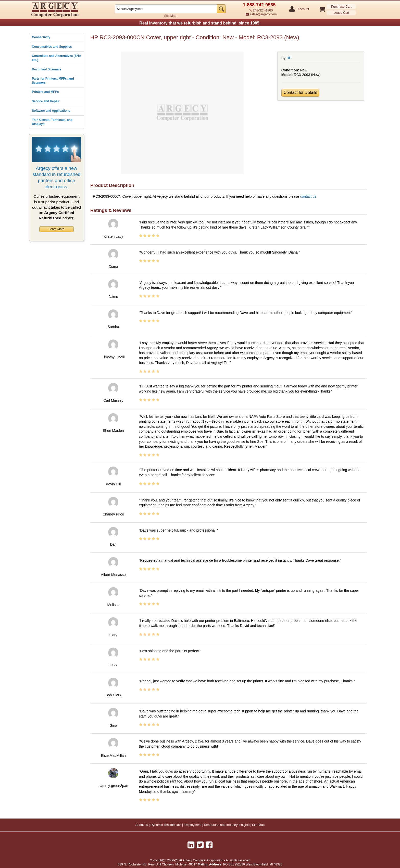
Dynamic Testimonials (166, 825)
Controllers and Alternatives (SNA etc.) (56, 58)
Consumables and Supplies (52, 47)
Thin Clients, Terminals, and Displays (52, 122)
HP (289, 58)
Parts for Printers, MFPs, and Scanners (53, 81)
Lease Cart (341, 13)
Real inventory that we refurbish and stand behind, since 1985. (200, 23)
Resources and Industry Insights (227, 825)
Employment (192, 825)
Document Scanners (47, 69)
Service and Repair (46, 101)
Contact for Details (301, 92)
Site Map (170, 16)
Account (303, 9)
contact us (308, 196)
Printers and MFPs (45, 92)
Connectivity (41, 37)
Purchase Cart (341, 7)
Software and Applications (51, 111)
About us (142, 825)
